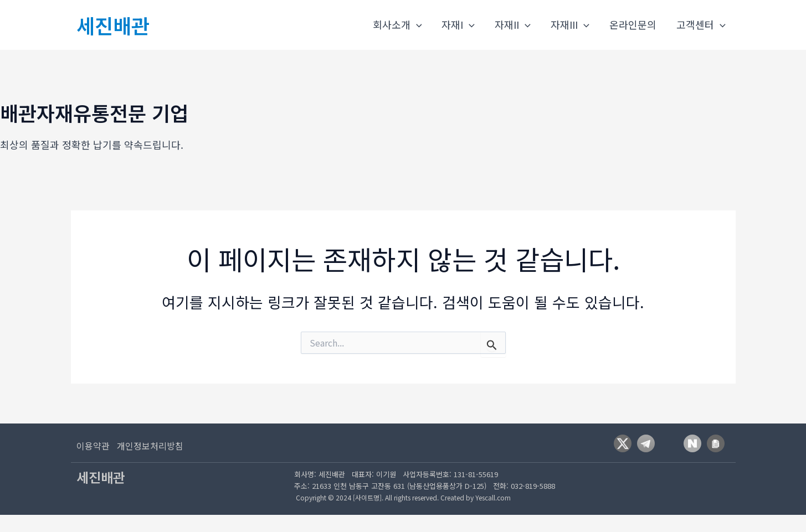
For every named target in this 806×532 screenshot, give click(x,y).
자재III (570, 25)
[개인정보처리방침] (157, 446)
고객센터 (701, 25)
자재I (458, 25)
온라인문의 (633, 24)
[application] (416, 25)
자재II (513, 25)
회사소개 (397, 25)
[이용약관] (93, 446)
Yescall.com (493, 497)
